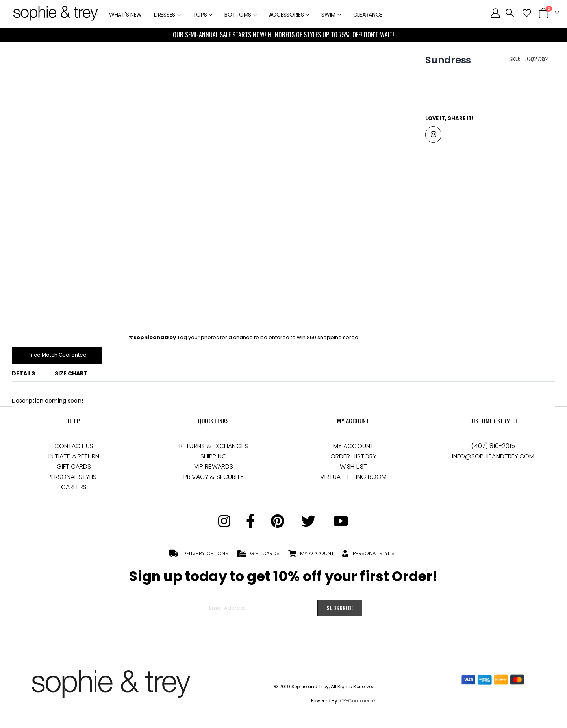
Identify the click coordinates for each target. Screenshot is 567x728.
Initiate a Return (74, 459)
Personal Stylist (74, 479)
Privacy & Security (214, 479)
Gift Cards (74, 469)
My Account (353, 448)
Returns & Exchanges (214, 448)
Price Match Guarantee (60, 357)
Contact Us (74, 448)
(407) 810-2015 (493, 448)
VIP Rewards (214, 469)
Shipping (214, 459)
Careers (74, 489)
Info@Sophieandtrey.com (493, 459)
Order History (353, 459)
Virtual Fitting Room (354, 479)
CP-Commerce (357, 703)
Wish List (353, 469)
